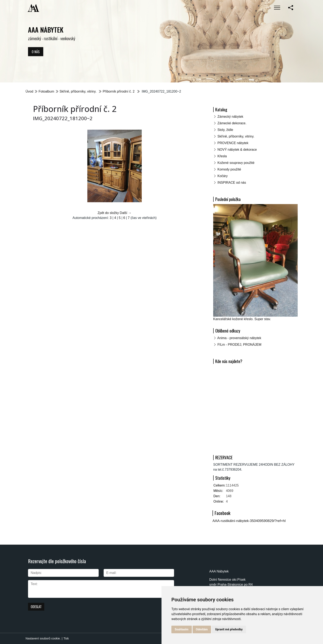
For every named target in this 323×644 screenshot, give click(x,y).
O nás (36, 52)
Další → (126, 213)
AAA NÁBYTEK (46, 30)
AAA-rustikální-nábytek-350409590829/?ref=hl (249, 521)
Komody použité (229, 169)
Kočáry (222, 176)
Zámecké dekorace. (232, 123)
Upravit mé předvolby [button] (229, 629)
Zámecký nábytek (230, 117)
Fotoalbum (46, 91)
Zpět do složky (108, 213)
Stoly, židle (225, 130)
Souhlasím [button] (182, 629)
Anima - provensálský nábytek (239, 338)
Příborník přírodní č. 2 (119, 91)
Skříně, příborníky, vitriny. (78, 91)
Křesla (222, 156)
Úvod (29, 91)
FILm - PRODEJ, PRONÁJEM (239, 345)
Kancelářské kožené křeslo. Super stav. (242, 319)
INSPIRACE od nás (232, 183)
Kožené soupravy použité (236, 163)
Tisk (66, 638)
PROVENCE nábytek (233, 143)
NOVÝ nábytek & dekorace (237, 150)
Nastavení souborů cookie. (43, 638)
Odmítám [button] (202, 629)
